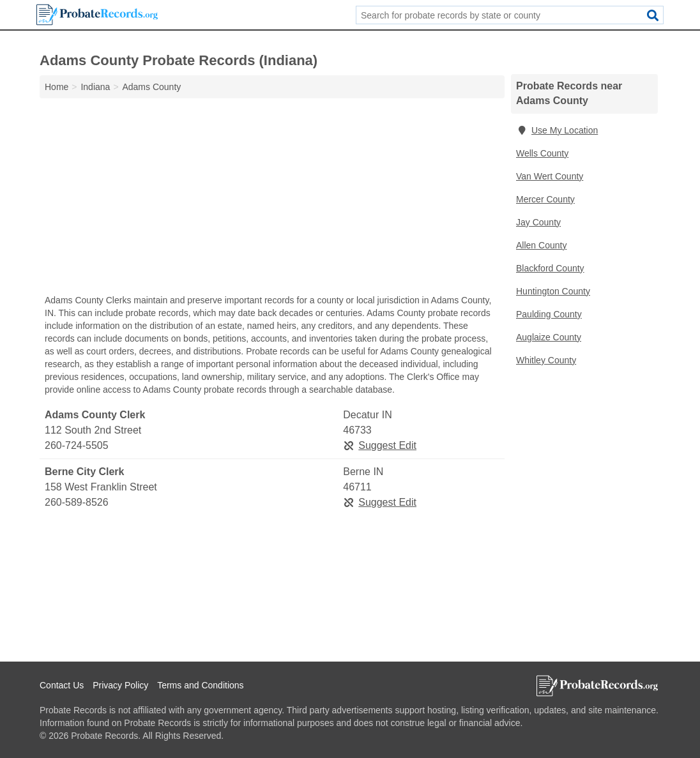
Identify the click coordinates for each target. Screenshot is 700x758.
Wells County (542, 153)
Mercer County (545, 199)
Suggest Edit (380, 445)
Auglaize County (549, 337)
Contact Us (62, 685)
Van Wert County (550, 176)
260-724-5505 (77, 445)
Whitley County (546, 360)
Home (57, 87)
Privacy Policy (120, 685)
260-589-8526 (77, 502)
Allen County (541, 245)
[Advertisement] (272, 199)
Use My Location (557, 130)
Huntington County (553, 291)
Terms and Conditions (200, 685)
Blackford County (550, 268)
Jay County (538, 222)
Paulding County (549, 314)
